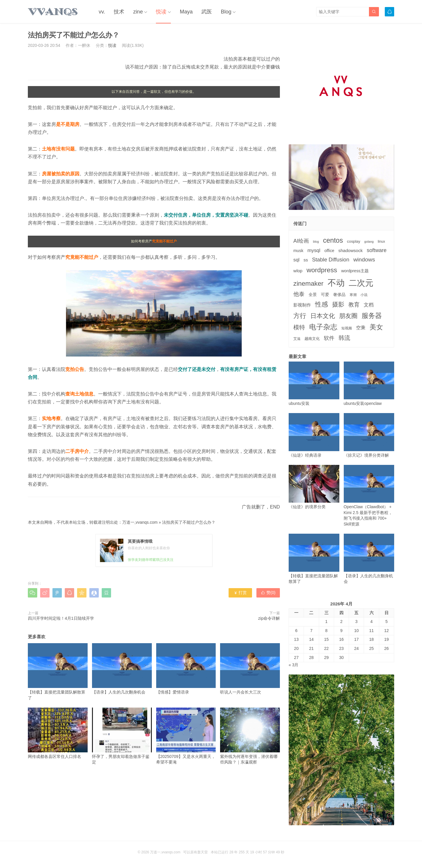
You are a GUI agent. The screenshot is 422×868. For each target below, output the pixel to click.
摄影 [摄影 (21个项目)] (338, 304)
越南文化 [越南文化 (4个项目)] (312, 339)
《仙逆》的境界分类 (314, 487)
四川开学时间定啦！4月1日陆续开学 (61, 618)
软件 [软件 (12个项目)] (329, 338)
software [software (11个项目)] (376, 250)
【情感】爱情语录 (186, 669)
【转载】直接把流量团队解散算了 (58, 672)
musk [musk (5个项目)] (298, 251)
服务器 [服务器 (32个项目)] (372, 316)
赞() (268, 593)
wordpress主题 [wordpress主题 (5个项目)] (355, 271)
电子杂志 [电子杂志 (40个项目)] (323, 327)
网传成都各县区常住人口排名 (58, 733)
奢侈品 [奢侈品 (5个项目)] (339, 295)
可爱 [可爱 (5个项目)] (325, 295)
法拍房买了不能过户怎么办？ (189, 522)
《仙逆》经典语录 (314, 435)
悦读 (161, 12)
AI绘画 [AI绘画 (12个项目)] (301, 241)
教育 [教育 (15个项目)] (354, 305)
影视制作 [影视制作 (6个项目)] (302, 305)
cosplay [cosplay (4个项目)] (354, 241)
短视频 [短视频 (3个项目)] (347, 328)
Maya (186, 12)
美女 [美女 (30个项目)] (376, 327)
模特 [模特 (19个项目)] (299, 327)
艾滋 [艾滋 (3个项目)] (297, 339)
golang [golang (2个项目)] (369, 242)
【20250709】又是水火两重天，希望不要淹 (186, 736)
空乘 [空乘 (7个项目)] (361, 328)
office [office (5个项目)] (329, 251)
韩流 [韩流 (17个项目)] (344, 338)
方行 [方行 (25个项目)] (300, 316)
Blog (226, 12)
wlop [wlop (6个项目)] (298, 271)
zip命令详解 (269, 618)
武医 (207, 12)
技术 (119, 12)
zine (138, 12)
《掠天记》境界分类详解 (369, 435)
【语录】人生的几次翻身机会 (122, 669)
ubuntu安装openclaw (369, 384)
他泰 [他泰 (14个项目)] (299, 294)
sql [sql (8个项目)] (296, 260)
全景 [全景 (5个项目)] (313, 295)
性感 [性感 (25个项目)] (321, 304)
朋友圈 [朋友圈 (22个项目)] (348, 316)
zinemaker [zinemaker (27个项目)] (308, 284)
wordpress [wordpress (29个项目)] (322, 270)
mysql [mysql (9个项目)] (314, 250)
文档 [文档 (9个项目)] (369, 305)
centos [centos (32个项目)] (333, 240)
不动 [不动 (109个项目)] (336, 283)
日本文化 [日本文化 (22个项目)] (323, 316)
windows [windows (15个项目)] (364, 260)
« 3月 (293, 665)
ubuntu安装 (314, 384)
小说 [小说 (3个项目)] (364, 295)
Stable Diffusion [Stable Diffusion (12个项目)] (331, 260)
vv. (102, 12)
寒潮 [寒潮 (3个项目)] (353, 295)
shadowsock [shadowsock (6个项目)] (351, 250)
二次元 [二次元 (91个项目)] (361, 283)
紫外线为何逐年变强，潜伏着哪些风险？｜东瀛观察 (250, 736)
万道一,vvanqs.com (140, 522)
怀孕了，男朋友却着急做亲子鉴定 (122, 736)
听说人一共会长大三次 (250, 669)
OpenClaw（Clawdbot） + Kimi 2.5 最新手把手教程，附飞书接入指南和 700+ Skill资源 (369, 496)
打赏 (240, 593)
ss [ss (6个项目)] (306, 260)
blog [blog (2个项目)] (316, 242)
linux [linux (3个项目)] (381, 242)
